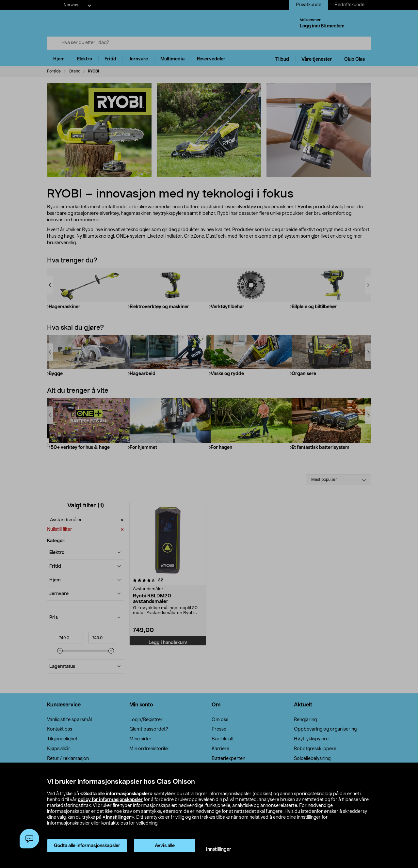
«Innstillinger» (118, 817)
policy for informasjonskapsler (110, 800)
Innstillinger (219, 849)
